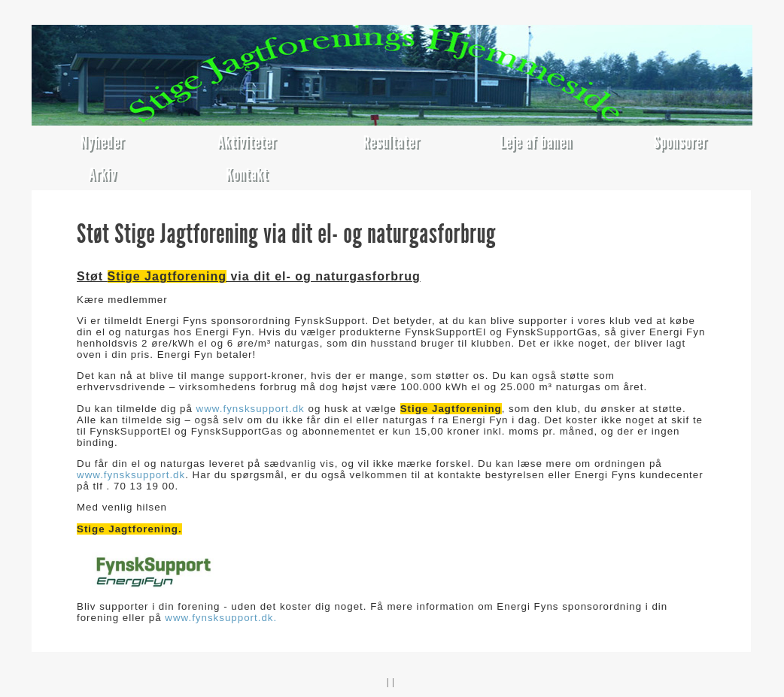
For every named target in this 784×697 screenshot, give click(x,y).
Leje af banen (536, 142)
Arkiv (102, 174)
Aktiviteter (247, 142)
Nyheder (103, 142)
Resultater (392, 142)
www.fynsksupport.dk (251, 409)
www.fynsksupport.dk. (220, 618)
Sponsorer (681, 142)
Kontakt (247, 174)
